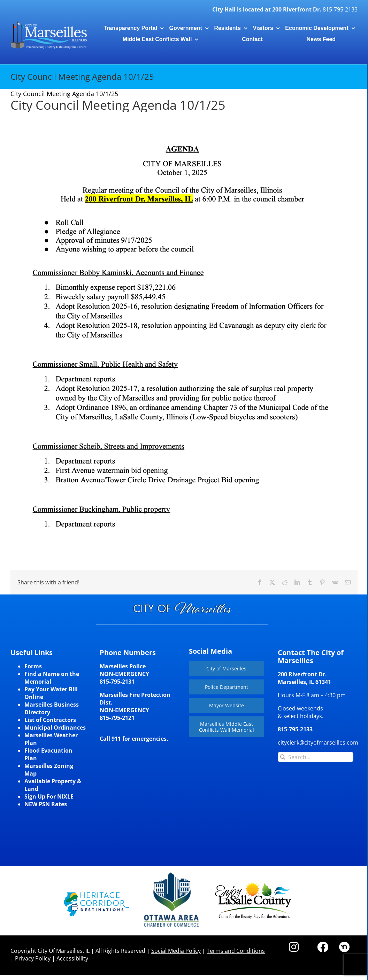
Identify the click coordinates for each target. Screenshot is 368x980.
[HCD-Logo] (96, 895)
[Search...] (316, 757)
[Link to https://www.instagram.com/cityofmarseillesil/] (294, 947)
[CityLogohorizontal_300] (49, 22)
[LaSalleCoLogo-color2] (253, 885)
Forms (33, 666)
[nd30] (344, 944)
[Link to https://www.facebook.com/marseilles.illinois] (323, 947)
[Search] (283, 757)
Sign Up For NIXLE (49, 796)
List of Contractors (50, 720)
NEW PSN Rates (46, 804)
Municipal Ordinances (55, 728)
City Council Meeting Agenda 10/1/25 (118, 105)
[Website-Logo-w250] (172, 873)
